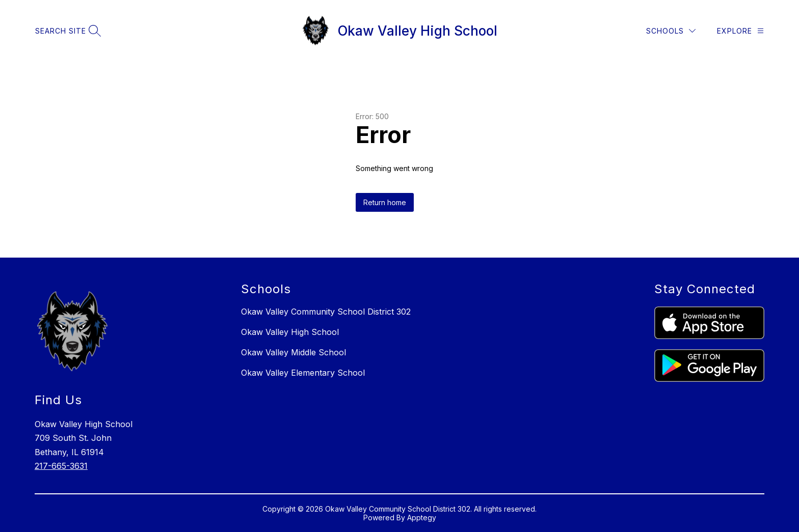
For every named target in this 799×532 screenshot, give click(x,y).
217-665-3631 (61, 466)
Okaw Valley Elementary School (303, 373)
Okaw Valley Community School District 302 (326, 312)
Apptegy (422, 517)
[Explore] (740, 31)
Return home (385, 202)
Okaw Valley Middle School (294, 352)
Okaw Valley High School (290, 332)
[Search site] (67, 31)
